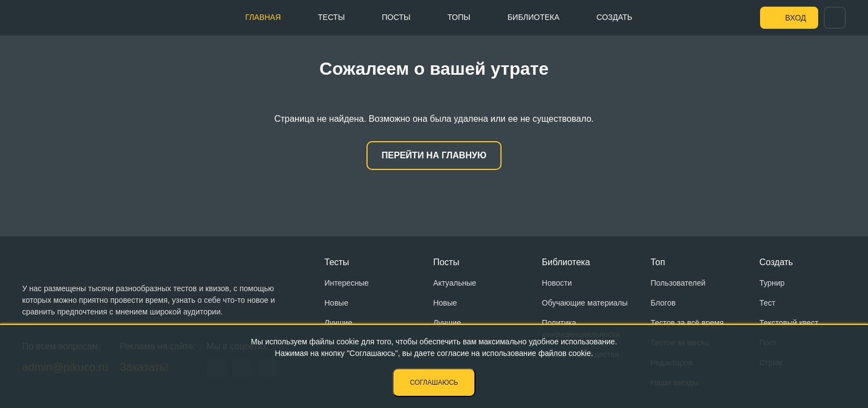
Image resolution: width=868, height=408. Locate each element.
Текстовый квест (789, 323)
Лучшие (338, 323)
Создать (615, 17)
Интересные (347, 283)
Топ (658, 262)
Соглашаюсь (434, 383)
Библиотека (534, 17)
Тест (768, 303)
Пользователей (678, 283)
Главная (263, 17)
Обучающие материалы (585, 303)
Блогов (663, 303)
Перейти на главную (434, 155)
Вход (795, 18)
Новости (557, 283)
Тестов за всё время (687, 323)
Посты (396, 17)
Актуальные (454, 283)
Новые (336, 303)
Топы (459, 17)
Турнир (772, 283)
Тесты (331, 17)
